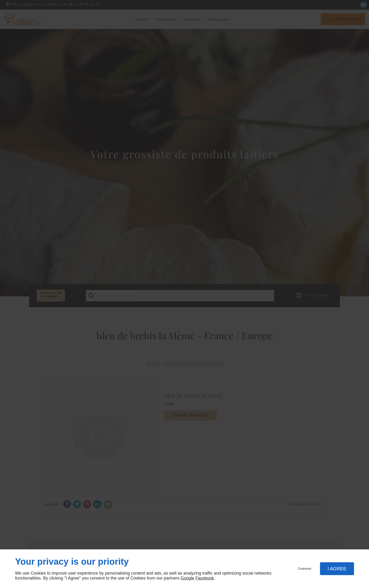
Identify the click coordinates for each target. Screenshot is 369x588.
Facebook (205, 578)
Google (187, 578)
